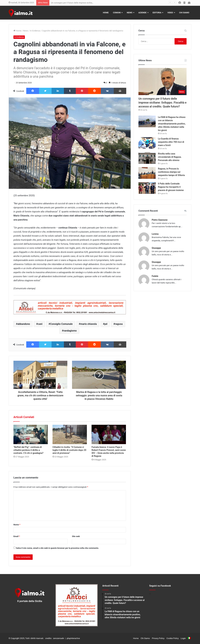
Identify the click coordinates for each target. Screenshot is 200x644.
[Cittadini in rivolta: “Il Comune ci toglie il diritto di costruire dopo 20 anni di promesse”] (70, 434)
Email (17, 536)
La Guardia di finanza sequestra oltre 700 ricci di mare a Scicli (171, 142)
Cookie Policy (173, 638)
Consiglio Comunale (61, 324)
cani (40, 324)
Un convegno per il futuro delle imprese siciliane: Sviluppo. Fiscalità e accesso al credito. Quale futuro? (162, 103)
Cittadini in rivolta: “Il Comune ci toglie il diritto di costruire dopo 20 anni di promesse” (69, 450)
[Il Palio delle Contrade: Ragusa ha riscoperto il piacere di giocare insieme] (147, 188)
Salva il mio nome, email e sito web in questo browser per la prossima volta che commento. (57, 548)
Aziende (142, 13)
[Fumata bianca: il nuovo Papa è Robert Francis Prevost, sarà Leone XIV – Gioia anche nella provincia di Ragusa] (109, 434)
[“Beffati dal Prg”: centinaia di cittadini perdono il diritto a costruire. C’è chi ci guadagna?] (31, 434)
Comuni (117, 13)
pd (106, 324)
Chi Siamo (184, 13)
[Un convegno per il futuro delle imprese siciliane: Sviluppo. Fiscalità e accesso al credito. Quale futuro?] (162, 82)
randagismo (70, 331)
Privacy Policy (158, 638)
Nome (17, 525)
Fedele (155, 276)
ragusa (119, 324)
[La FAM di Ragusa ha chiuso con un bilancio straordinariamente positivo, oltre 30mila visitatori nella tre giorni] (147, 121)
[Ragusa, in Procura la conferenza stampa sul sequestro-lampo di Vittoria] (147, 173)
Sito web (76, 536)
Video (170, 13)
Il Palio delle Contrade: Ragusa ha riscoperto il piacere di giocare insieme (171, 187)
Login (183, 638)
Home (106, 13)
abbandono (24, 324)
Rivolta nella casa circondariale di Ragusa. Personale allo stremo (170, 157)
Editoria (157, 13)
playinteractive (73, 638)
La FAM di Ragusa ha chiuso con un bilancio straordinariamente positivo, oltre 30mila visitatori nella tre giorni (172, 124)
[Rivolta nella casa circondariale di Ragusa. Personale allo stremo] (147, 158)
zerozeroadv (58, 638)
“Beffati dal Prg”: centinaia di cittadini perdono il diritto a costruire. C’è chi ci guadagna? (28, 450)
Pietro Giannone (160, 220)
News (129, 13)
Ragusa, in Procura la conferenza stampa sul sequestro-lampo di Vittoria (171, 172)
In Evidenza (35, 31)
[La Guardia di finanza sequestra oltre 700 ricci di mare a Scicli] (147, 143)
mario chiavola (89, 324)
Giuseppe (156, 248)
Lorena (155, 234)
